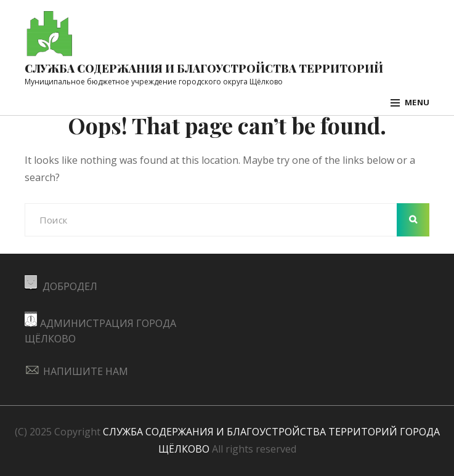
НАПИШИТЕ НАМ (76, 371)
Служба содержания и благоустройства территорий (204, 68)
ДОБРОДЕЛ (61, 286)
